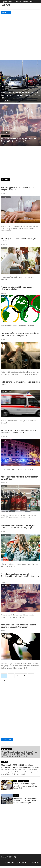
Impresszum (9, 862)
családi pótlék (28, 2)
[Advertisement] (20, 37)
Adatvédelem (34, 862)
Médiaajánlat (22, 862)
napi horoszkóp (7, 2)
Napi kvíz (18, 2)
